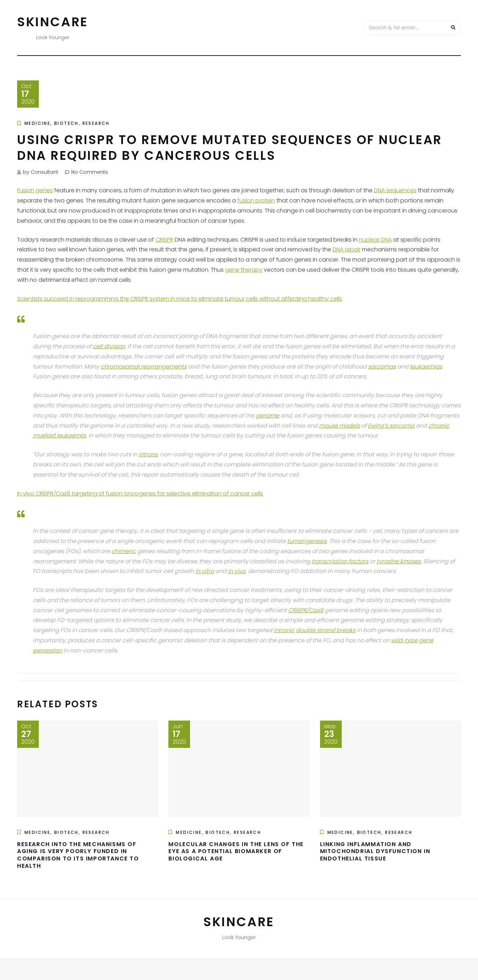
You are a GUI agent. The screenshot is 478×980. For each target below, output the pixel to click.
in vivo (237, 571)
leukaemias (426, 367)
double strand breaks (326, 630)
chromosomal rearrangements (144, 367)
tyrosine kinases (399, 561)
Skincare (53, 22)
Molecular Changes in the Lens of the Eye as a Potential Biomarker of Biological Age (236, 852)
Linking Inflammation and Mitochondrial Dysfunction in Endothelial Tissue (375, 852)
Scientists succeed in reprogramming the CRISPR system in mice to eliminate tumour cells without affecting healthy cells (180, 299)
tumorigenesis (307, 541)
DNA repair (347, 249)
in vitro (205, 571)
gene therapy (244, 270)
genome (267, 416)
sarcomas (382, 367)
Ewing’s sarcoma (391, 426)
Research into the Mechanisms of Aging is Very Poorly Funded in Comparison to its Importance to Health (78, 855)
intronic (284, 630)
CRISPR (164, 240)
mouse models (339, 426)
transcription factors (340, 561)
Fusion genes (35, 190)
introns (148, 454)
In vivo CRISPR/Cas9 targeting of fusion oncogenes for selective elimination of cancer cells (140, 493)
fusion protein (256, 201)
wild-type (404, 640)
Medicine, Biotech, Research (67, 123)
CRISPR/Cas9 (306, 610)
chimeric (124, 551)
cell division (109, 346)
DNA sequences (395, 190)
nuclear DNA (375, 240)
